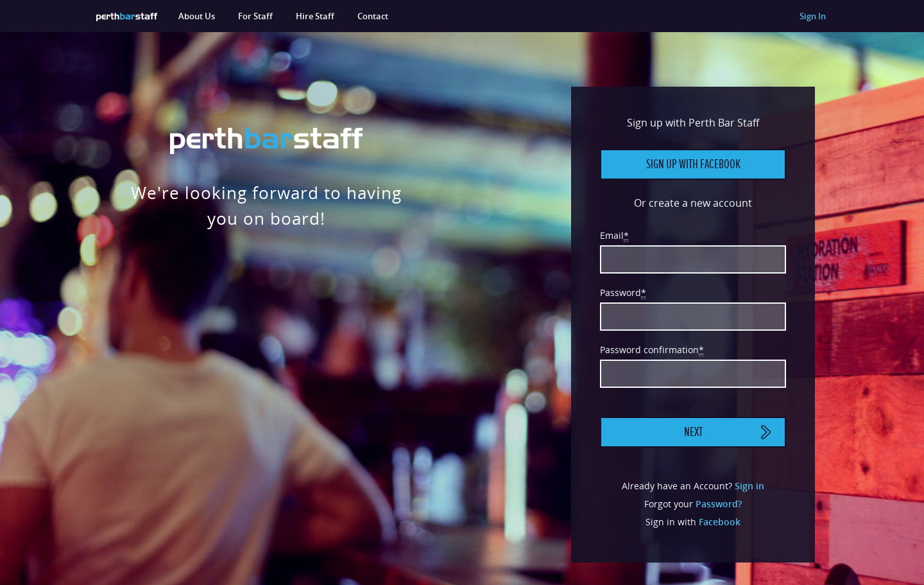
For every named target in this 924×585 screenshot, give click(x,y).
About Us (197, 16)
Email (614, 236)
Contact (373, 16)
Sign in (749, 486)
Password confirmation (652, 350)
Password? (719, 504)
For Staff (255, 16)
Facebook (720, 522)
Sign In (813, 16)
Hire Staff (315, 16)
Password (623, 293)
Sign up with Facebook (693, 164)
